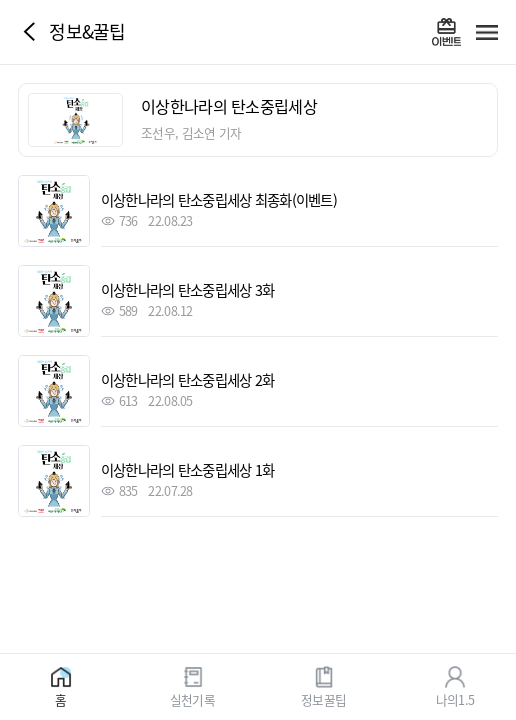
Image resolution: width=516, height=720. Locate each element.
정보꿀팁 (323, 698)
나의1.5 (455, 698)
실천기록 (192, 698)
